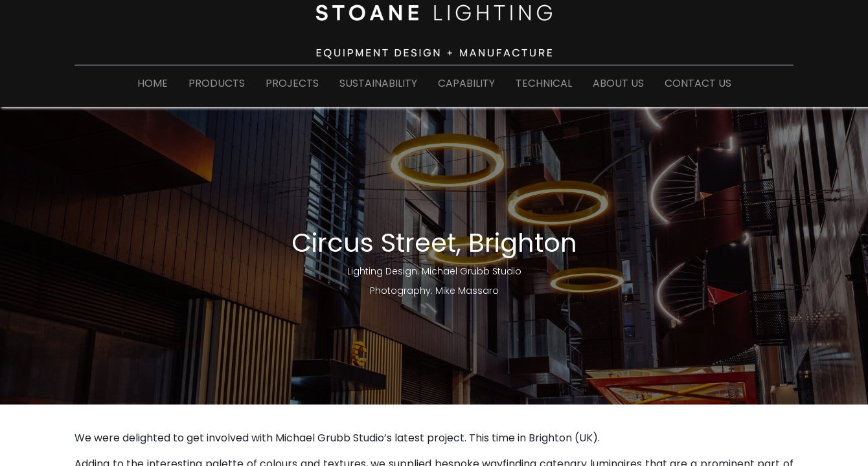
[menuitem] (153, 86)
